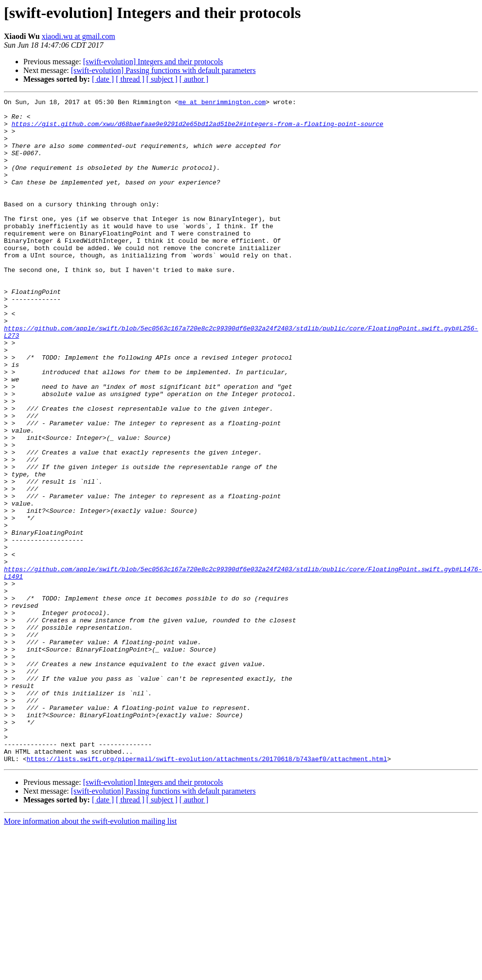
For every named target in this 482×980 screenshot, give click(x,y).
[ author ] (194, 79)
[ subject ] (162, 79)
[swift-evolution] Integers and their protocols (153, 62)
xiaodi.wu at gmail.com (79, 36)
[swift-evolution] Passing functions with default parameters (163, 70)
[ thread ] (130, 79)
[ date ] (103, 79)
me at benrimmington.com (222, 103)
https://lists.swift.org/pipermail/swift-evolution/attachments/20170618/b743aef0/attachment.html (207, 891)
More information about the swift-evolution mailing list (90, 954)
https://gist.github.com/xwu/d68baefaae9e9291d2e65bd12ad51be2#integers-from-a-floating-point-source (197, 129)
